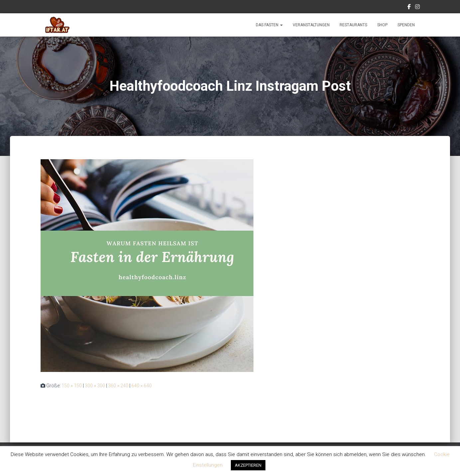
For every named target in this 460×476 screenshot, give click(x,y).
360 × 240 (118, 386)
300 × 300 (95, 386)
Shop (382, 25)
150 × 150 (72, 386)
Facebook (409, 8)
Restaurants (353, 25)
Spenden (406, 25)
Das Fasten (269, 25)
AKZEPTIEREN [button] (248, 465)
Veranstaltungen (311, 25)
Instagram (417, 8)
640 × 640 (142, 386)
